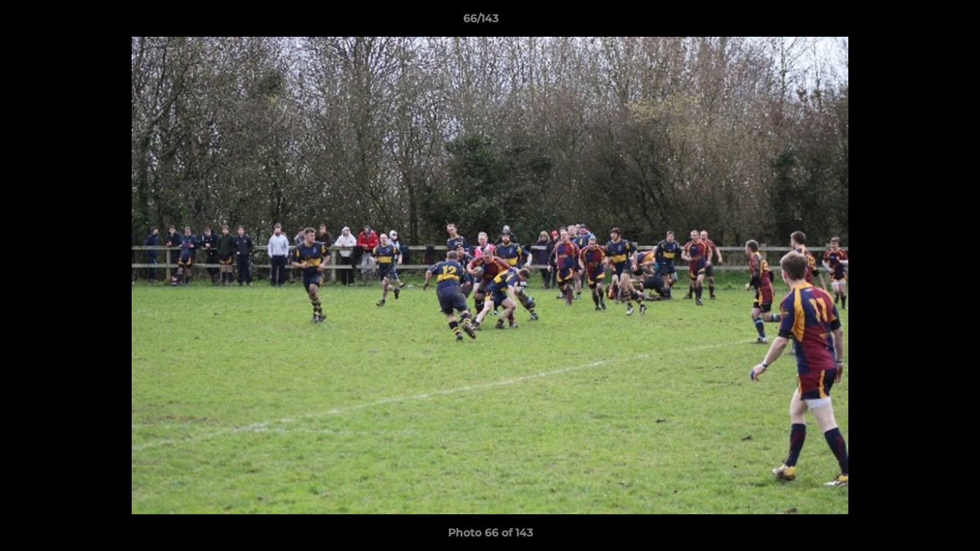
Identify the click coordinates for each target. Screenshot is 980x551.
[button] (916, 22)
